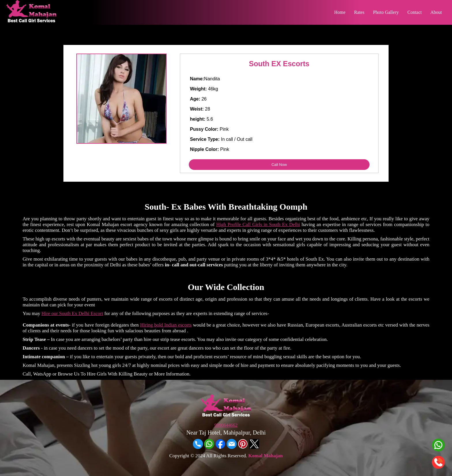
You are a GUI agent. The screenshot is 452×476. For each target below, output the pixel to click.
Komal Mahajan (265, 456)
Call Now (279, 165)
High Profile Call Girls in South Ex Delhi (258, 224)
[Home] (31, 21)
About (436, 12)
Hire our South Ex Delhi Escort (72, 313)
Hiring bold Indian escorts (166, 325)
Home (340, 12)
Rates (359, 12)
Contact (415, 12)
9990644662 (226, 425)
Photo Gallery (386, 12)
